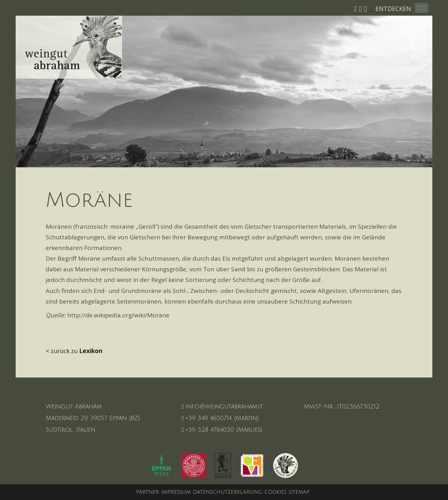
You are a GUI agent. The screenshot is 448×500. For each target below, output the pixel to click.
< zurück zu (74, 351)
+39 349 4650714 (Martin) (221, 418)
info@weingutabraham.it (222, 407)
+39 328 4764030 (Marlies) (222, 430)
